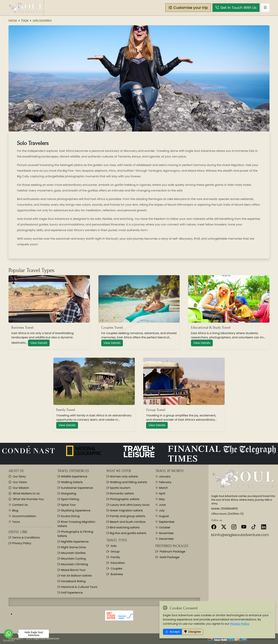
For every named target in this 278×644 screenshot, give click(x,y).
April (162, 493)
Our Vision (18, 482)
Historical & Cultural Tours (77, 587)
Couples (114, 569)
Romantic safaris (120, 493)
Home (13, 20)
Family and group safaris (126, 516)
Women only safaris (122, 476)
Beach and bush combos (126, 522)
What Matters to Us (24, 493)
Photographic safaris (123, 499)
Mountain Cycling (72, 559)
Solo (112, 546)
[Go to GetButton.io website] (9, 640)
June (162, 505)
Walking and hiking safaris (127, 482)
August (164, 516)
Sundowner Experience (75, 488)
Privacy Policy (254, 638)
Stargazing (67, 493)
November (166, 533)
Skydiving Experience (74, 510)
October (164, 527)
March (163, 488)
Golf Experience (70, 593)
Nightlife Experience (73, 542)
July (161, 510)
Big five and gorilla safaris (126, 533)
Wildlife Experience (72, 476)
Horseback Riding (72, 581)
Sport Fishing (68, 499)
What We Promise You (26, 499)
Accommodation (24, 516)
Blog (15, 510)
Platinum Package (170, 552)
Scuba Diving (68, 516)
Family (113, 557)
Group (113, 552)
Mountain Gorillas (72, 553)
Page (25, 20)
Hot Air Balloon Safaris (75, 576)
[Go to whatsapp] (9, 634)
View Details (39, 343)
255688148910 (229, 509)
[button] (188, 8)
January (164, 476)
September (166, 522)
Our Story (17, 476)
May (162, 499)
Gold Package (167, 557)
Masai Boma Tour (72, 570)
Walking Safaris (70, 482)
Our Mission (19, 488)
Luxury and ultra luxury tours (128, 505)
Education (116, 563)
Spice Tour (67, 505)
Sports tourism (118, 488)
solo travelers (42, 20)
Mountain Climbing (73, 564)
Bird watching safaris (123, 527)
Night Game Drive (72, 547)
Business (115, 574)
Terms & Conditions (26, 538)
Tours (16, 522)
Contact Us (20, 505)
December (166, 539)
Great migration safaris (125, 510)
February (165, 482)
